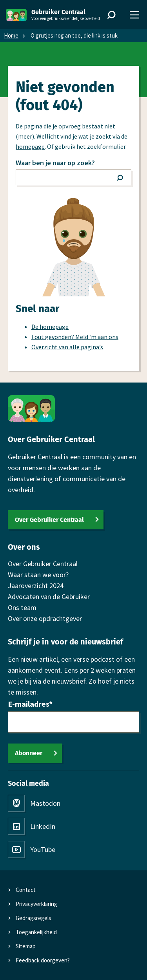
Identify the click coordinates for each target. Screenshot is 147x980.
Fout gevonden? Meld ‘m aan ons (75, 337)
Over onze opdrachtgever (45, 618)
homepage (30, 146)
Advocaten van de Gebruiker (49, 596)
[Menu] (134, 15)
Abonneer (29, 753)
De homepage (50, 327)
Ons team (22, 607)
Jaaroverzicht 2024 (36, 586)
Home (11, 35)
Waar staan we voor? (38, 575)
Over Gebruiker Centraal (49, 520)
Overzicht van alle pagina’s (67, 347)
